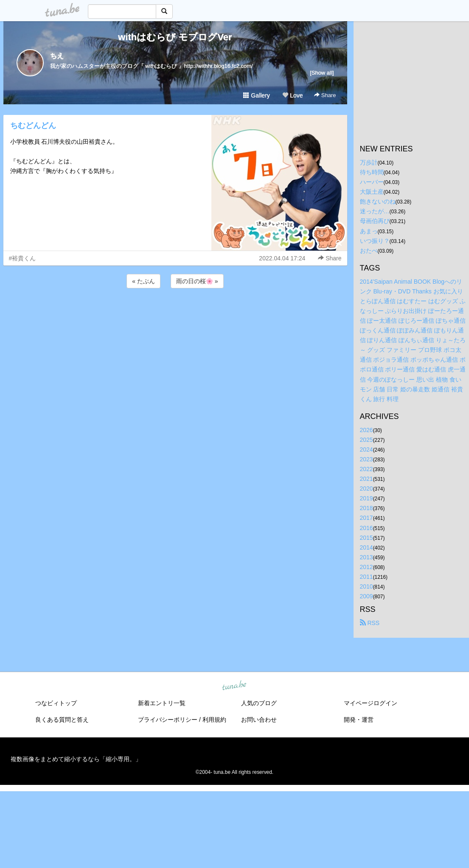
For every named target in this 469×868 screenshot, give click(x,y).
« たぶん (143, 281)
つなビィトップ (56, 703)
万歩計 (369, 162)
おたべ (369, 251)
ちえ (57, 56)
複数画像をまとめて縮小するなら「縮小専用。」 (76, 759)
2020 (366, 488)
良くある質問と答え (62, 720)
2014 (366, 547)
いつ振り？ (375, 241)
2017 (366, 518)
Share (325, 95)
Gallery (256, 95)
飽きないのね (378, 201)
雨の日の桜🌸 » (197, 281)
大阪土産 (372, 192)
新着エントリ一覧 (162, 703)
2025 (366, 440)
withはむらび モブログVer (175, 37)
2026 (366, 430)
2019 (366, 498)
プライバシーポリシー (168, 720)
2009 (366, 596)
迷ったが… (375, 211)
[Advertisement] (175, 313)
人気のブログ (259, 703)
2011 (366, 577)
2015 (366, 538)
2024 (366, 449)
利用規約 (214, 720)
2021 (366, 479)
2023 (366, 459)
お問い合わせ (259, 720)
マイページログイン (371, 703)
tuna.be (234, 686)
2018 (366, 508)
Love (292, 95)
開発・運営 (359, 720)
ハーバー (372, 182)
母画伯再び (375, 221)
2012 (366, 567)
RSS (370, 623)
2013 (366, 557)
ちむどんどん (33, 126)
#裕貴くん (22, 258)
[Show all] (322, 73)
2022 (366, 469)
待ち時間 (372, 172)
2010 (366, 586)
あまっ (369, 231)
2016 (366, 528)
